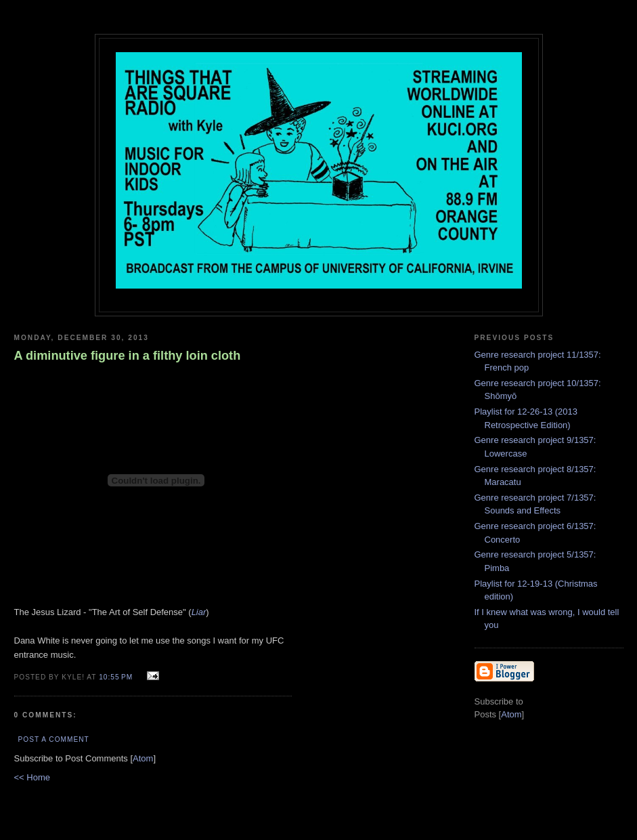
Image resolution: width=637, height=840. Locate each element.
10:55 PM (117, 677)
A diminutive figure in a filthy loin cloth (128, 356)
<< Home (32, 777)
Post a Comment (54, 739)
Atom (143, 758)
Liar (199, 612)
